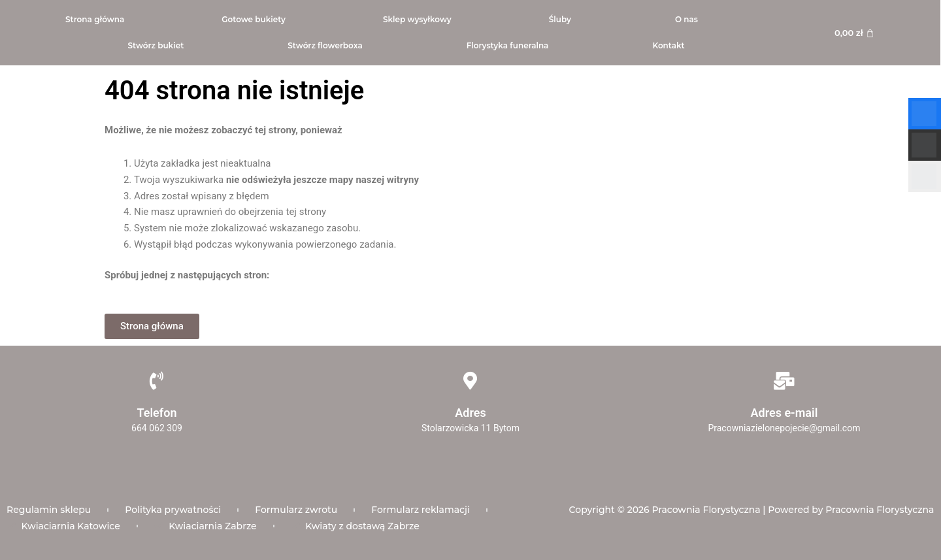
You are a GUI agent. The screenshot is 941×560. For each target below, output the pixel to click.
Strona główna (95, 19)
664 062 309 (157, 428)
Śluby (560, 19)
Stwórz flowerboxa (325, 45)
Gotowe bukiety (254, 19)
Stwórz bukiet (156, 45)
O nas (686, 19)
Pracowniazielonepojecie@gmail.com (784, 428)
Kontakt (668, 45)
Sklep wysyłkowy (417, 19)
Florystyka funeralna (508, 45)
